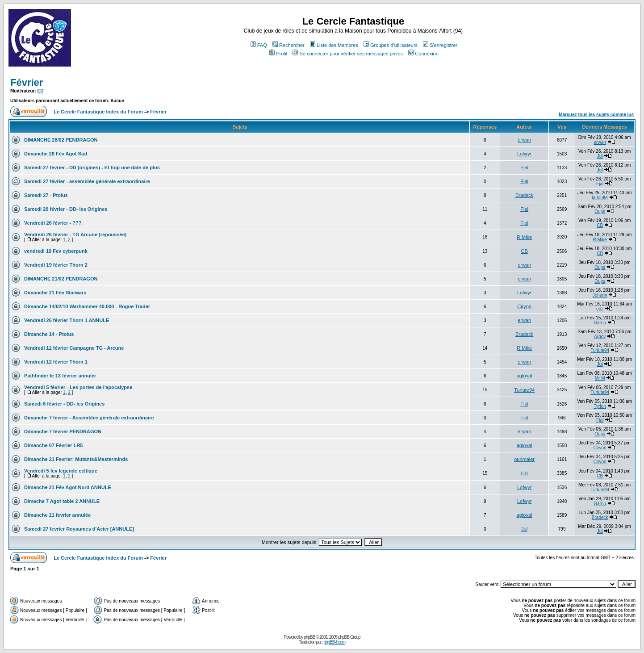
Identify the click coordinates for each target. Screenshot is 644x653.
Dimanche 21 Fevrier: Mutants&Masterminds (76, 459)
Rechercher (289, 45)
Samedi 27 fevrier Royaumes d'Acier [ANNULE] (79, 529)
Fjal (524, 167)
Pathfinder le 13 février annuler (60, 376)
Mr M (600, 378)
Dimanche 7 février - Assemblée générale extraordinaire (89, 418)
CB (600, 225)
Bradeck (524, 195)
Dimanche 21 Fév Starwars (55, 293)
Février (27, 82)
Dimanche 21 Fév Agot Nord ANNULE (68, 487)
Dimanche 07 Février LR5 (53, 445)
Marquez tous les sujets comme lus (596, 115)
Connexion (423, 54)
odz (600, 309)
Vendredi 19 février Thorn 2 (56, 265)
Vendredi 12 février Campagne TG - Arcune (74, 348)
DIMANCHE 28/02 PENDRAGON (61, 140)
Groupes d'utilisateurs (391, 45)
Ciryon (524, 306)
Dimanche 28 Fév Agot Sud (56, 154)
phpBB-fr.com (334, 642)
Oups (600, 211)
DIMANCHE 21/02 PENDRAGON (61, 279)
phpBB (309, 637)
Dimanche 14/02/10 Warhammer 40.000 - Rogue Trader (87, 306)
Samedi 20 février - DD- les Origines (66, 209)
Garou (600, 323)
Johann (600, 295)
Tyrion (600, 406)
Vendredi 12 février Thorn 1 (56, 362)
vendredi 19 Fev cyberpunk (56, 251)
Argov (600, 337)
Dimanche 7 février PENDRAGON (63, 431)
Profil (278, 54)
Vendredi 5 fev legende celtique (61, 471)
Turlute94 (600, 350)
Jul (600, 156)
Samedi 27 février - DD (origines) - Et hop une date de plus (92, 167)
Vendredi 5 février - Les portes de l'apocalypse (78, 387)
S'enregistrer (440, 45)
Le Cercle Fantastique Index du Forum (98, 112)
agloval (525, 376)
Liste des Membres (334, 45)
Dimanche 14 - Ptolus (49, 334)
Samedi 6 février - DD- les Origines (64, 404)
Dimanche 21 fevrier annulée (57, 515)
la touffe (600, 198)
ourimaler (524, 459)
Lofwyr (524, 154)
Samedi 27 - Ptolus (46, 195)
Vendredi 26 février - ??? (53, 223)
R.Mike (524, 237)
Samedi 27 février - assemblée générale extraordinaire (87, 181)
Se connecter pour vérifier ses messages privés (348, 54)
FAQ (259, 45)
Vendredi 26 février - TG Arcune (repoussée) (75, 234)
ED (41, 91)
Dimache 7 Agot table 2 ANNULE (62, 501)
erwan (524, 140)
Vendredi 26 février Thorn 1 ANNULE (67, 320)
